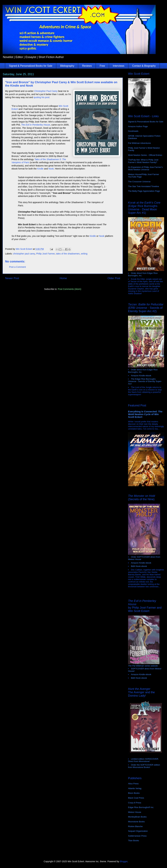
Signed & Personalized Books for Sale (31, 66)
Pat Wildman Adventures (139, 143)
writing (84, 254)
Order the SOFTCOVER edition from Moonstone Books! (144, 766)
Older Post (114, 278)
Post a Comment (17, 267)
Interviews (119, 66)
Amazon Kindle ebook (141, 376)
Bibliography (67, 66)
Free (102, 66)
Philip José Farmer (46, 254)
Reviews (87, 66)
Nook (51, 169)
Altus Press (133, 784)
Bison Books (134, 793)
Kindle (40, 169)
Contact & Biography (144, 66)
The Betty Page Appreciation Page (144, 191)
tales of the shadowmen (68, 254)
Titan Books (134, 841)
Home (63, 278)
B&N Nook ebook (139, 566)
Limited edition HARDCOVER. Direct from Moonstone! (143, 760)
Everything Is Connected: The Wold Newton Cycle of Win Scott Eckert (145, 414)
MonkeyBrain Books (137, 817)
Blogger (124, 861)
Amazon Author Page (138, 126)
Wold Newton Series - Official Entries (145, 155)
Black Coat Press (136, 798)
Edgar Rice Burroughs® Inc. (141, 807)
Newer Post (12, 278)
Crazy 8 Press (135, 803)
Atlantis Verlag (135, 788)
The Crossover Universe (139, 182)
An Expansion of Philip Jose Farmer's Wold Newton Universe (145, 168)
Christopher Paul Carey (46, 91)
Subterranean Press (137, 836)
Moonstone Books (136, 822)
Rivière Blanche (135, 826)
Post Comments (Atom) (69, 289)
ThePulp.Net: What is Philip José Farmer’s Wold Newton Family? (143, 161)
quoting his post (41, 97)
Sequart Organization (138, 831)
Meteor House (135, 812)
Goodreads (133, 131)
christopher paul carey (24, 254)
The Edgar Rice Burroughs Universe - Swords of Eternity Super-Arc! (145, 381)
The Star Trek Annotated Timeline (144, 186)
